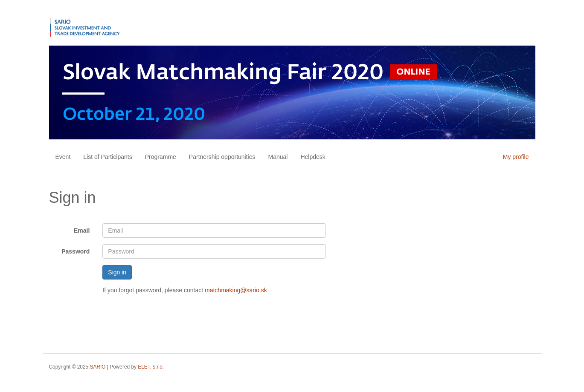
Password (76, 251)
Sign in (117, 272)
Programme (161, 157)
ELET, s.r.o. (151, 367)
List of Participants (108, 157)
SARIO (98, 367)
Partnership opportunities (222, 157)
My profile (516, 157)
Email (82, 231)
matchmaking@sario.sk (236, 290)
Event (63, 157)
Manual (278, 157)
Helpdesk (313, 157)
